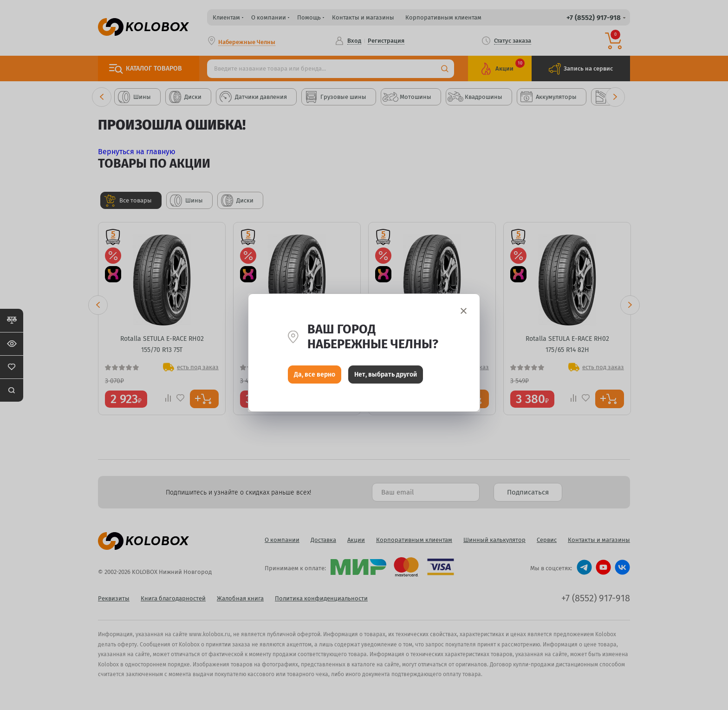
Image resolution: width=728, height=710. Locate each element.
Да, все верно (315, 377)
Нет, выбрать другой (386, 377)
